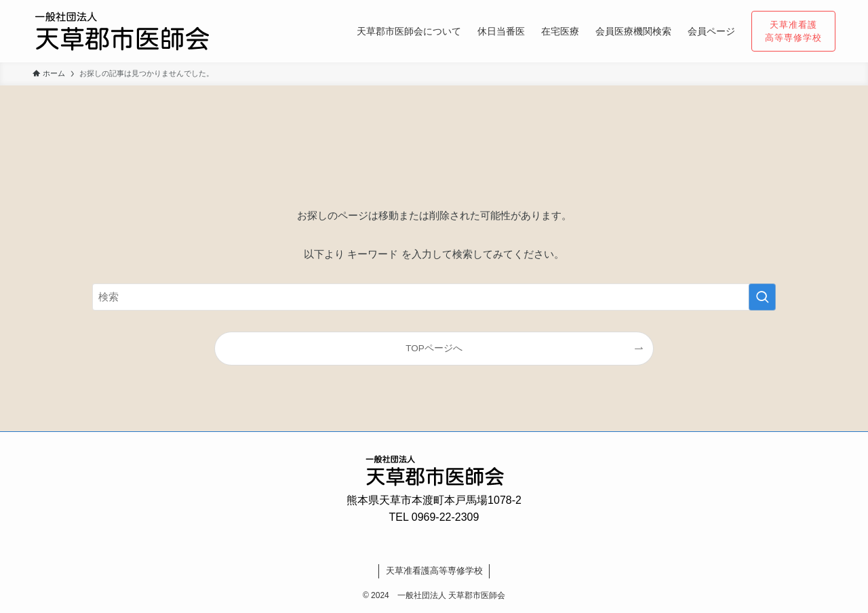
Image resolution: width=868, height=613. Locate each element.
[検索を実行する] (762, 297)
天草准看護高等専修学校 (434, 571)
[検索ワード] (434, 297)
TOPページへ (434, 348)
